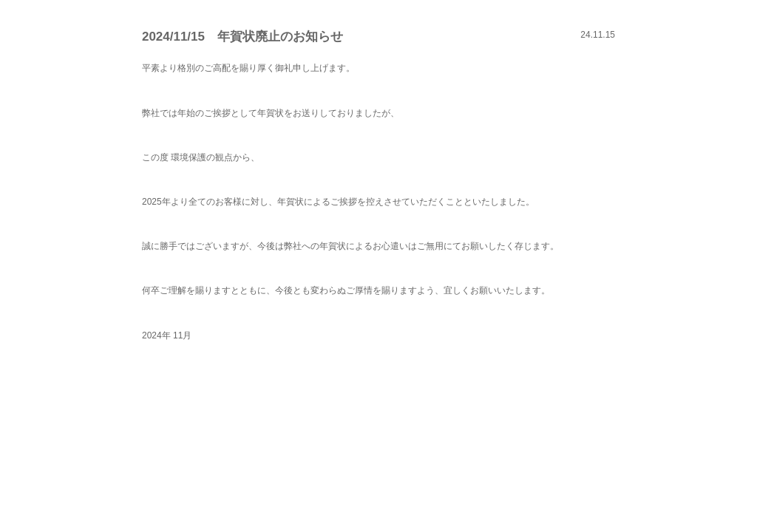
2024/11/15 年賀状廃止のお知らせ (242, 37)
